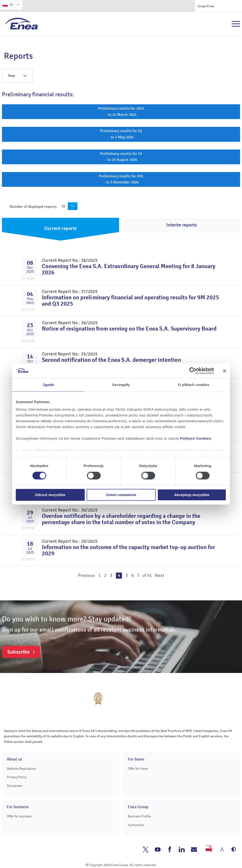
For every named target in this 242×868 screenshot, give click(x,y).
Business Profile (139, 816)
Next (159, 575)
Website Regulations (22, 769)
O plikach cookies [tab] (193, 385)
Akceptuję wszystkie (192, 495)
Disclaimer (15, 786)
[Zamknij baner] (225, 371)
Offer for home (138, 769)
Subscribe (19, 652)
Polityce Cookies (196, 438)
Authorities (136, 825)
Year (17, 76)
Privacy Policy (17, 777)
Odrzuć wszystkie (50, 495)
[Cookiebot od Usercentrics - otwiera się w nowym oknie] (193, 371)
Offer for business (19, 816)
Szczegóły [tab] (121, 385)
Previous (86, 575)
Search (225, 24)
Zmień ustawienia (121, 495)
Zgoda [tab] (48, 385)
